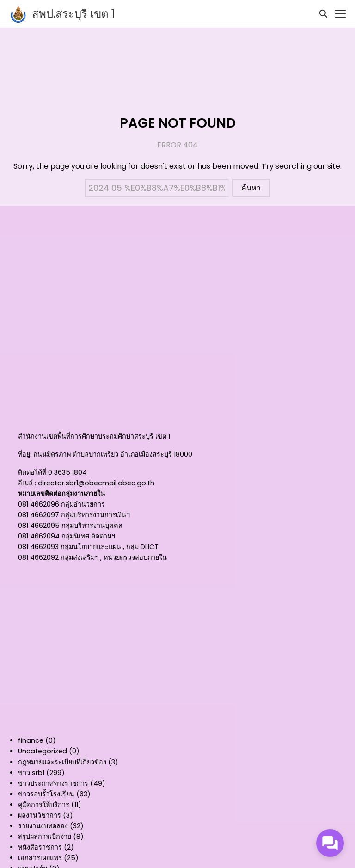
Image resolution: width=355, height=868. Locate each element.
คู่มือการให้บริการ (44, 805)
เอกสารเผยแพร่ (40, 858)
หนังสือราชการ (40, 847)
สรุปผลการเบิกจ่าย (45, 837)
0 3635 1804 (67, 472)
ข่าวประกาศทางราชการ (53, 783)
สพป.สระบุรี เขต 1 (73, 14)
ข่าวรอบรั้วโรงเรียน (46, 794)
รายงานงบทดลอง (43, 826)
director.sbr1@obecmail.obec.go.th (96, 483)
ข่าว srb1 (31, 773)
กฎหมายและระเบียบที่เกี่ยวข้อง (62, 762)
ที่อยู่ (24, 454)
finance (31, 740)
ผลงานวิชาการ (40, 815)
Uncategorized (43, 751)
